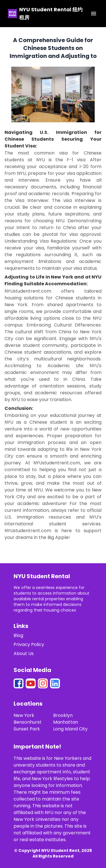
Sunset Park (27, 729)
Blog (18, 635)
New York (24, 715)
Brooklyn (63, 715)
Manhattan (66, 722)
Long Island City (70, 729)
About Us (24, 653)
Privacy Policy (29, 644)
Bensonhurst (28, 722)
